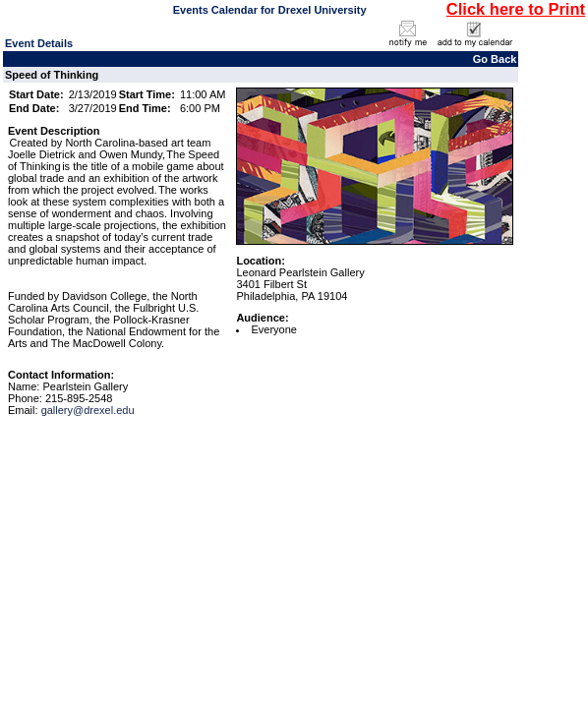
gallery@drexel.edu (88, 410)
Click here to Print (516, 9)
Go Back (495, 59)
